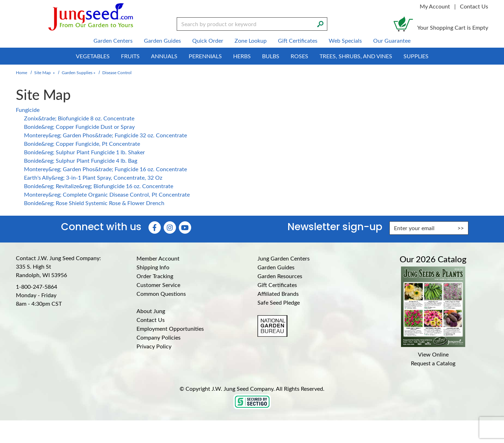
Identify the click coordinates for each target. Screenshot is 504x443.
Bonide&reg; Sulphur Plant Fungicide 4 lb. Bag (81, 160)
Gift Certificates (277, 285)
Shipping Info (153, 267)
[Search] (320, 23)
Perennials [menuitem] (205, 56)
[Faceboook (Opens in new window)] (155, 228)
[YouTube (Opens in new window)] (185, 228)
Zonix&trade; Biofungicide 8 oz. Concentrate (79, 118)
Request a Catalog (433, 363)
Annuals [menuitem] (164, 56)
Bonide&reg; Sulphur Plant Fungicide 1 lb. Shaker (84, 152)
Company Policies (159, 337)
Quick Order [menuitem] (208, 40)
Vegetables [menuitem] (93, 56)
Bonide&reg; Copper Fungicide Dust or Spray (79, 127)
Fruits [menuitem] (130, 56)
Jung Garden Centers (284, 258)
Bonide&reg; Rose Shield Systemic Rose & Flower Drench (94, 203)
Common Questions (161, 294)
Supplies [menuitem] (416, 56)
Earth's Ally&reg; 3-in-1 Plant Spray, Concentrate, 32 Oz (93, 177)
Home (22, 72)
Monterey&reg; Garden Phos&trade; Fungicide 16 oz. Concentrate (105, 169)
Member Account (158, 258)
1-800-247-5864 (37, 286)
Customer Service (158, 285)
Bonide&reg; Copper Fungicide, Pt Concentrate (82, 143)
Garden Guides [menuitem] (162, 40)
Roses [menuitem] (299, 56)
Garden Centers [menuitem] (113, 40)
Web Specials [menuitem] (345, 40)
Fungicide (28, 110)
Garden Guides (276, 267)
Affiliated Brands (278, 294)
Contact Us (474, 6)
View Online (433, 354)
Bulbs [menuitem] (271, 56)
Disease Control (117, 72)
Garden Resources (280, 276)
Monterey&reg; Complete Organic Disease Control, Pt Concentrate (107, 194)
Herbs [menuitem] (242, 56)
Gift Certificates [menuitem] (298, 40)
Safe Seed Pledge (279, 302)
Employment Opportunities (170, 328)
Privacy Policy (154, 346)
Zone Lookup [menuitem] (251, 40)
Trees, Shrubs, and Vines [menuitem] (356, 56)
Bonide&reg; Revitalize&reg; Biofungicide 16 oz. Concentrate (99, 186)
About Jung (151, 311)
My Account (435, 6)
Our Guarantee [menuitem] (392, 40)
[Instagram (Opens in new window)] (170, 228)
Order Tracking (155, 276)
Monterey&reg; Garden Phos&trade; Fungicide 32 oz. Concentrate (105, 135)
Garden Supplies (77, 72)
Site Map (42, 72)
